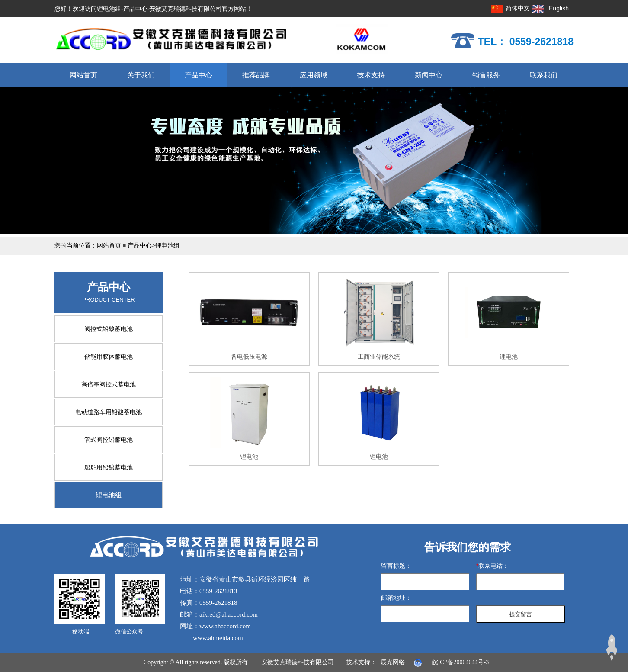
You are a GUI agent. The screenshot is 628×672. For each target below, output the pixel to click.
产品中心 (199, 75)
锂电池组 (167, 246)
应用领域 (314, 75)
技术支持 (371, 75)
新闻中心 (429, 75)
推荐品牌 (256, 75)
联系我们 (544, 75)
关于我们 (141, 75)
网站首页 (83, 75)
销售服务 (486, 75)
